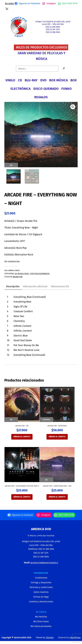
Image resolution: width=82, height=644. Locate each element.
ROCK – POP (29, 274)
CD (16, 274)
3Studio (50, 638)
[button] (73, 107)
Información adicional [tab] (35, 287)
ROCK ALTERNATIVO (42, 274)
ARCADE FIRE (18, 277)
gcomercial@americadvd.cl (44, 563)
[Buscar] (64, 69)
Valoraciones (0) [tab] (60, 287)
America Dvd (41, 529)
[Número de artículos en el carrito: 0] (7, 9)
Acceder (10, 4)
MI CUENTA (41, 612)
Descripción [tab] (13, 287)
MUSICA (21, 274)
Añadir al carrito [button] (22, 437)
